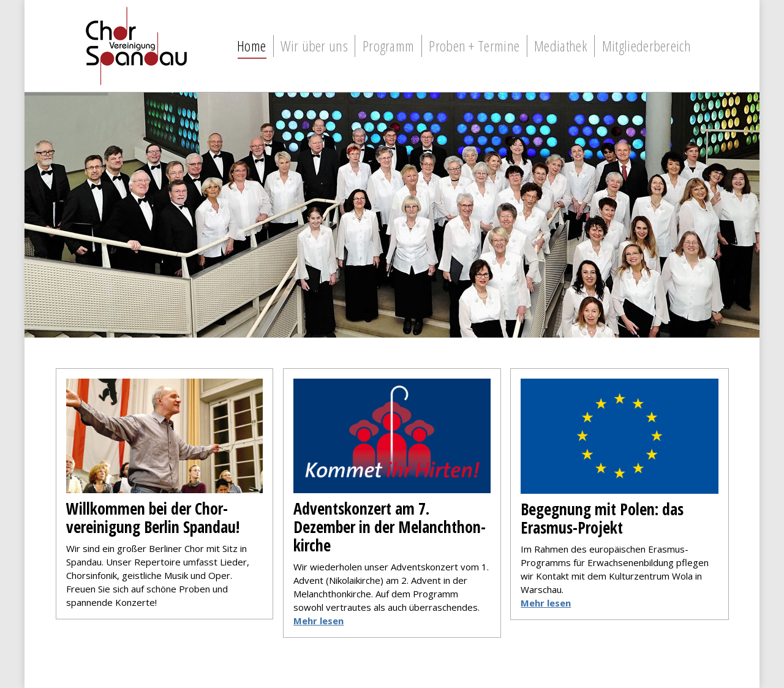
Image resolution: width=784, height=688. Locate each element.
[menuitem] (251, 46)
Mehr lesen (546, 603)
